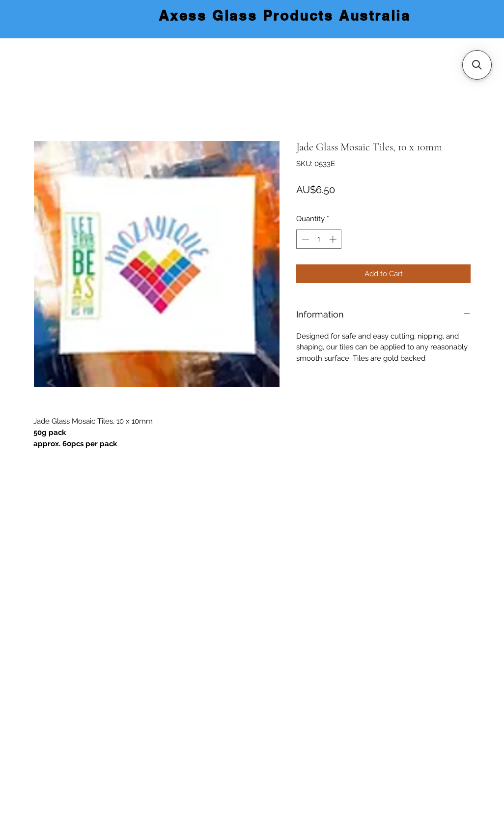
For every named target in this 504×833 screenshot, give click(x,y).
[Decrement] (304, 239)
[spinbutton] (319, 239)
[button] (477, 65)
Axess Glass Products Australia (285, 15)
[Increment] (334, 239)
